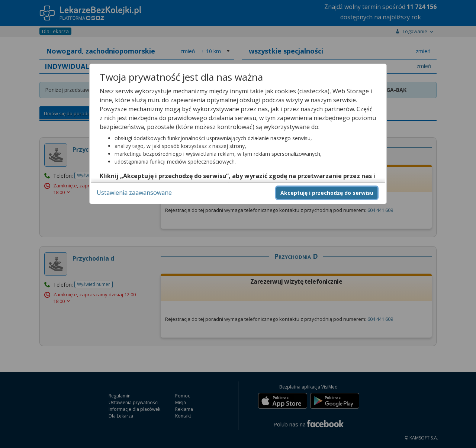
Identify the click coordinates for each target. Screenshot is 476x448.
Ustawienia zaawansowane (134, 193)
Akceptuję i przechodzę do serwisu (327, 193)
